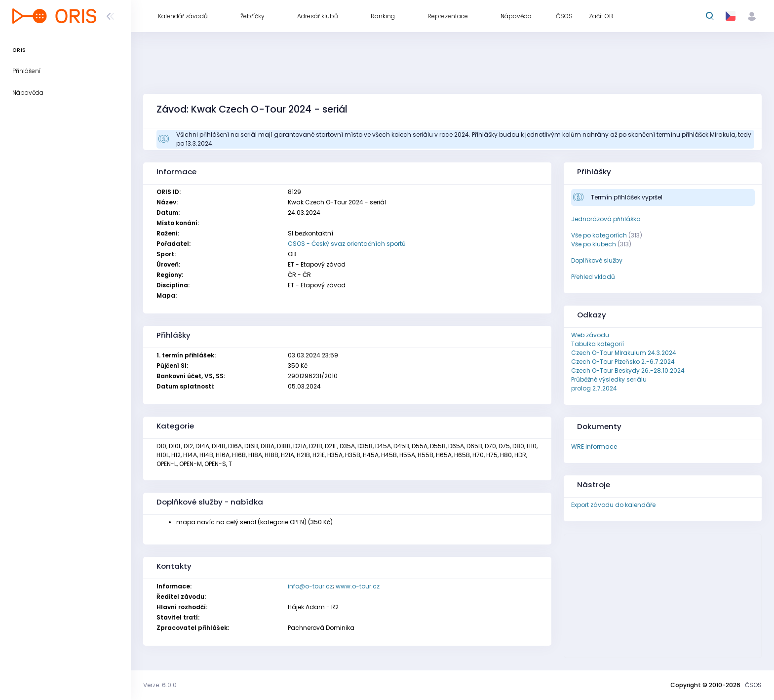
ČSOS (753, 685)
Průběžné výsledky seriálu (609, 379)
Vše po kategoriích (599, 235)
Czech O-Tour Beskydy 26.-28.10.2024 (628, 370)
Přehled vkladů (593, 277)
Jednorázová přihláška (606, 219)
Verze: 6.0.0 (160, 685)
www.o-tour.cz (358, 586)
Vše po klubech (594, 244)
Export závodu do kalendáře (613, 505)
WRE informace (594, 447)
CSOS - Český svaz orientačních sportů (347, 244)
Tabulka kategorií (598, 344)
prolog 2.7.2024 (594, 388)
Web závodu (590, 335)
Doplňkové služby (597, 260)
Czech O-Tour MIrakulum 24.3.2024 (624, 353)
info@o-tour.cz (310, 586)
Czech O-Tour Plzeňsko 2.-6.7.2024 (623, 362)
